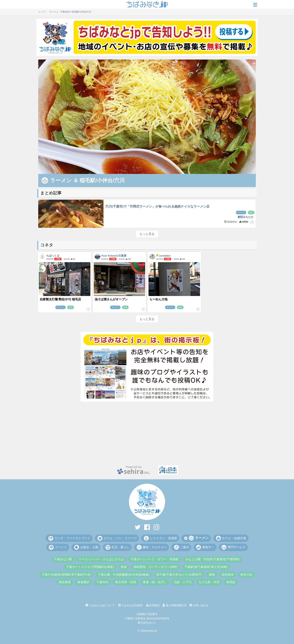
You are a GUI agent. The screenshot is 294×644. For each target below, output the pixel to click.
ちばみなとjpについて (100, 605)
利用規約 (153, 605)
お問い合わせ (199, 605)
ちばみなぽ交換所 (130, 605)
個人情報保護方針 (175, 605)
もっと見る (147, 234)
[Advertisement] (147, 433)
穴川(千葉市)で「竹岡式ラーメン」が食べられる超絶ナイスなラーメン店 (157, 206)
